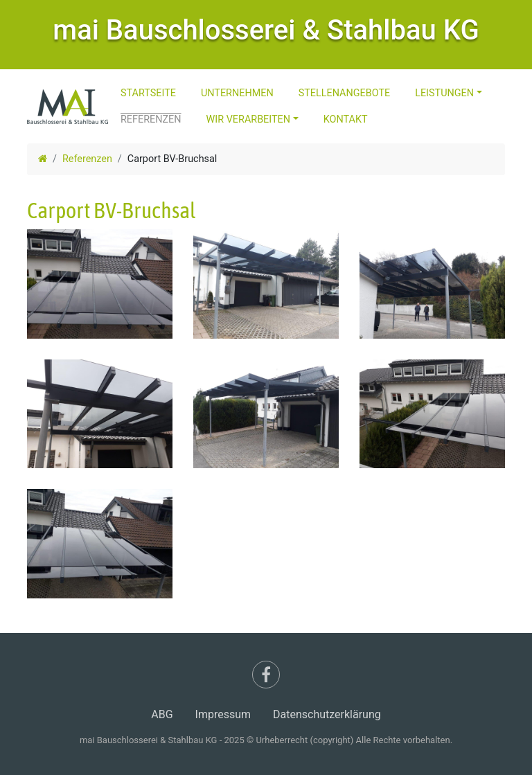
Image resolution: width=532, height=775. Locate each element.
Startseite (148, 93)
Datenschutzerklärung (327, 714)
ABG (162, 714)
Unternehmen (237, 93)
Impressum (223, 714)
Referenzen (151, 119)
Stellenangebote (344, 93)
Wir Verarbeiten (248, 119)
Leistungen (444, 93)
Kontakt (346, 119)
